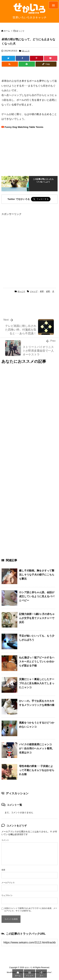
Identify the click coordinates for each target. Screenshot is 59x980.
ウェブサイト (7, 895)
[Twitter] (8, 58)
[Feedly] (27, 64)
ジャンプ (34, 291)
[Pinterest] (37, 58)
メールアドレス (8, 883)
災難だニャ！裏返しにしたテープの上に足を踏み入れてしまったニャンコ (37, 683)
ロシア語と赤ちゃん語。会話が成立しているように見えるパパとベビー (37, 596)
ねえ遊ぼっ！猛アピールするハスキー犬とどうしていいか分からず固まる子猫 (37, 661)
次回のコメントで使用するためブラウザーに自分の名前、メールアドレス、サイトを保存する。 (31, 910)
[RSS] (10, 64)
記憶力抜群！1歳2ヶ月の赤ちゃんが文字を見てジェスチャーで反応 (37, 618)
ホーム (7, 31)
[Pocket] (51, 58)
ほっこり (20, 31)
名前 (3, 870)
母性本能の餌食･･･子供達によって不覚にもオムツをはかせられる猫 (37, 770)
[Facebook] (22, 58)
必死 (48, 291)
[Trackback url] (29, 942)
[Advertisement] (29, 246)
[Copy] (46, 64)
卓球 (42, 291)
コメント (5, 840)
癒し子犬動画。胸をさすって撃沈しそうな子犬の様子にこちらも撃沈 (37, 575)
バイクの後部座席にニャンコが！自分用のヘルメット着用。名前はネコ (37, 748)
